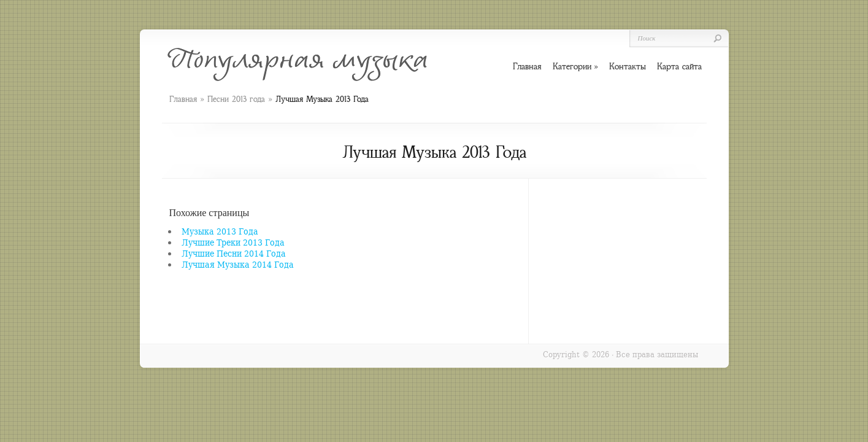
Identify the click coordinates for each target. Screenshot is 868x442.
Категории (575, 67)
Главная (183, 99)
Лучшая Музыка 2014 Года (238, 264)
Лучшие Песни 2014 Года (234, 253)
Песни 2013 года (236, 99)
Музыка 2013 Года (220, 231)
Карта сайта (679, 66)
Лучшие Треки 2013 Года (233, 242)
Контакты (628, 66)
